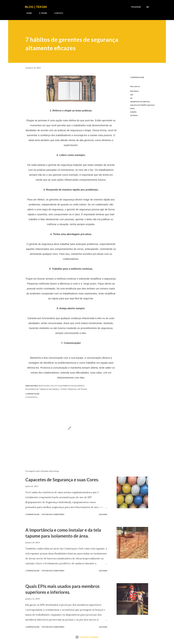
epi (131, 98)
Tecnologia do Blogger (87, 637)
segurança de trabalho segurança (142, 105)
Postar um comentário (53, 514)
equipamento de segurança (140, 101)
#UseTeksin (134, 91)
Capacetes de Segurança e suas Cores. (62, 480)
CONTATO (57, 13)
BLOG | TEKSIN (36, 7)
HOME (28, 13)
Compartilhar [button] (137, 77)
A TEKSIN (42, 13)
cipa (132, 95)
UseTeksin (134, 115)
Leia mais (103, 514)
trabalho (133, 112)
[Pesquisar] (136, 7)
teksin (132, 108)
